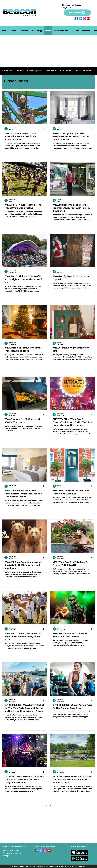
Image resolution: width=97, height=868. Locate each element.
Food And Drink (66, 71)
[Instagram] (84, 18)
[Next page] (55, 806)
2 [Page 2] (51, 806)
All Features (7, 71)
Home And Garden (84, 71)
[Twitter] (80, 18)
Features (20, 71)
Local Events (51, 71)
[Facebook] (76, 18)
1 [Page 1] (46, 806)
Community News (35, 71)
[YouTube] (89, 18)
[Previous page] (42, 806)
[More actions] (44, 129)
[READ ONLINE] (77, 13)
